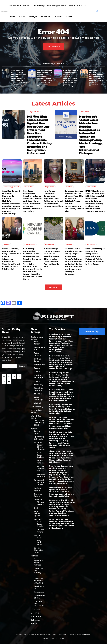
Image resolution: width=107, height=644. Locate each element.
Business (85, 112)
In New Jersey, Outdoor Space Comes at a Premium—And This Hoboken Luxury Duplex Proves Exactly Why (61, 492)
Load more (53, 287)
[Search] (22, 366)
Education (91, 244)
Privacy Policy (48, 638)
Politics (69, 187)
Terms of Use (59, 638)
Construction (30, 244)
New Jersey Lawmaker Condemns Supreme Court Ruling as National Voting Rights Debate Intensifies (53, 198)
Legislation (34, 112)
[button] (97, 11)
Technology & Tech (11, 187)
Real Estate (29, 187)
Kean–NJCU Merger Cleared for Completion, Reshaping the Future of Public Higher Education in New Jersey (95, 256)
